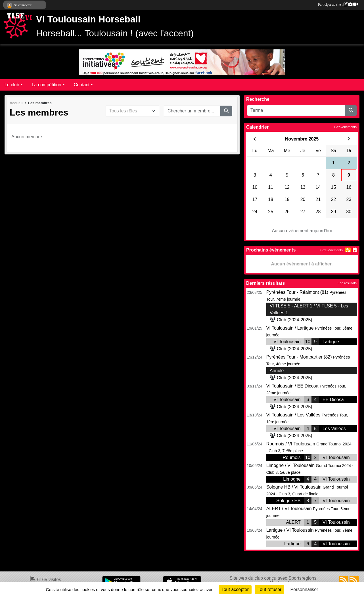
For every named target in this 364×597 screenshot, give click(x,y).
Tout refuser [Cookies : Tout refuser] (269, 589)
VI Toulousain (287, 342)
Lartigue (331, 342)
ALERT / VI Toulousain (289, 509)
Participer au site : (338, 5)
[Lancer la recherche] (226, 111)
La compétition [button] (47, 85)
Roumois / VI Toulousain (291, 444)
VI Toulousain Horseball (88, 19)
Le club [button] (12, 85)
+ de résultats (347, 283)
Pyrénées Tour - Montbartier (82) (299, 357)
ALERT (293, 522)
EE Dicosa (333, 400)
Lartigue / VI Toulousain (290, 530)
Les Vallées (334, 429)
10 (308, 342)
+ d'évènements (345, 127)
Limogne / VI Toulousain (290, 465)
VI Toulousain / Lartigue (290, 328)
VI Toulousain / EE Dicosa (292, 386)
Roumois (292, 457)
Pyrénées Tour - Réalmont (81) (297, 292)
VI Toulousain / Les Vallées (293, 415)
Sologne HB (288, 501)
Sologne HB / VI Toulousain (294, 487)
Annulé (277, 371)
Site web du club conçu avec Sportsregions (273, 578)
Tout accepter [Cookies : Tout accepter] (235, 589)
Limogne (292, 479)
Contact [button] (82, 85)
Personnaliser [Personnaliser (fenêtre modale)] (304, 589)
